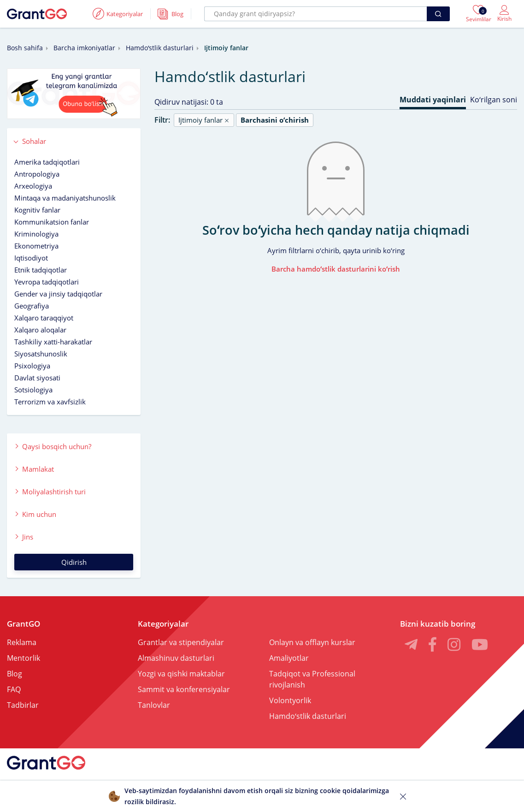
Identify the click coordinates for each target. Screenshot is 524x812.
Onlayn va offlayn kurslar (312, 642)
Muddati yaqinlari (433, 100)
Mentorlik (24, 658)
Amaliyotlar (289, 658)
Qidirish (74, 562)
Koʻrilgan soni (494, 100)
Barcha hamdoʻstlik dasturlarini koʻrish (336, 269)
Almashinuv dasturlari (176, 658)
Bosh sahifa (25, 48)
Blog (15, 674)
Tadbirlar (23, 705)
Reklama (22, 642)
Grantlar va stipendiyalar (181, 642)
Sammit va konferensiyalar (184, 689)
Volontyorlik (290, 700)
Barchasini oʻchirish (275, 120)
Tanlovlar (154, 705)
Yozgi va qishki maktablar (181, 674)
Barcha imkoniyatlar (84, 48)
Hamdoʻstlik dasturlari (160, 48)
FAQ (14, 689)
